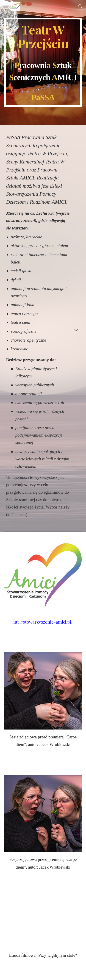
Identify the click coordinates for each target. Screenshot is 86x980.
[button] (6, 6)
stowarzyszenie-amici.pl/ (48, 622)
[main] (43, 62)
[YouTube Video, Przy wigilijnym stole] (43, 927)
